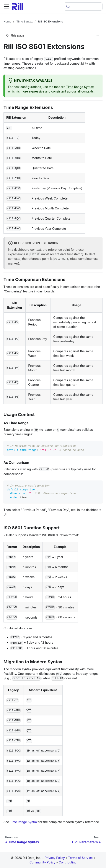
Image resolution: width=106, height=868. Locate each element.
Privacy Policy (55, 858)
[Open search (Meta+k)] (83, 6)
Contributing (68, 862)
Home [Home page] (7, 22)
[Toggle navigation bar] (7, 6)
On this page (15, 35)
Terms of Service (81, 858)
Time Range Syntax (80, 87)
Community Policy (43, 862)
